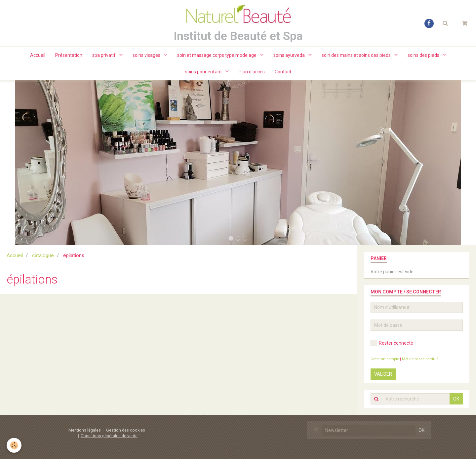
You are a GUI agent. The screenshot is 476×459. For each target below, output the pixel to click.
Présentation (69, 55)
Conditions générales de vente (109, 436)
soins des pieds (424, 55)
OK (456, 399)
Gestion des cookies (126, 430)
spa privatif (104, 55)
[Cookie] (14, 445)
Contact (283, 72)
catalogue (43, 255)
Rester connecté (392, 343)
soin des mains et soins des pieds (357, 55)
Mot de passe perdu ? (420, 359)
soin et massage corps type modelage (217, 55)
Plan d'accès (252, 72)
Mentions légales (85, 430)
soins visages (147, 55)
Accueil (38, 55)
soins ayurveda (290, 55)
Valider (383, 374)
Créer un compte (385, 359)
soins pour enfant (204, 72)
